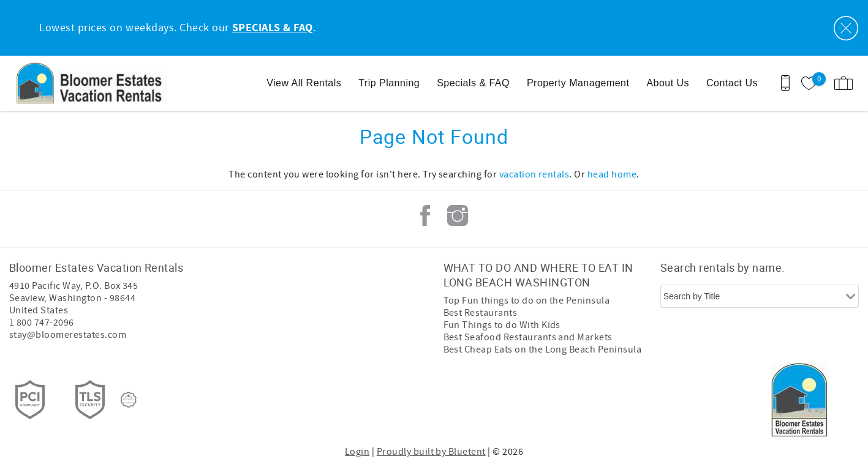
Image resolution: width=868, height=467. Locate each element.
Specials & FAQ (473, 83)
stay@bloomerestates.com (68, 335)
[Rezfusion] (129, 400)
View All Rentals (304, 83)
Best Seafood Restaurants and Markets (528, 337)
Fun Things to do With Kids (502, 325)
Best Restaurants (481, 313)
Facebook (425, 215)
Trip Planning (389, 83)
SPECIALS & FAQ (273, 28)
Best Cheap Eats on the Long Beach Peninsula (543, 349)
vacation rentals (534, 174)
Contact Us (732, 83)
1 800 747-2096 (42, 323)
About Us (668, 83)
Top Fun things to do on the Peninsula (527, 301)
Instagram (458, 215)
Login (357, 452)
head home (612, 174)
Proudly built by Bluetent (431, 452)
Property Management (578, 83)
